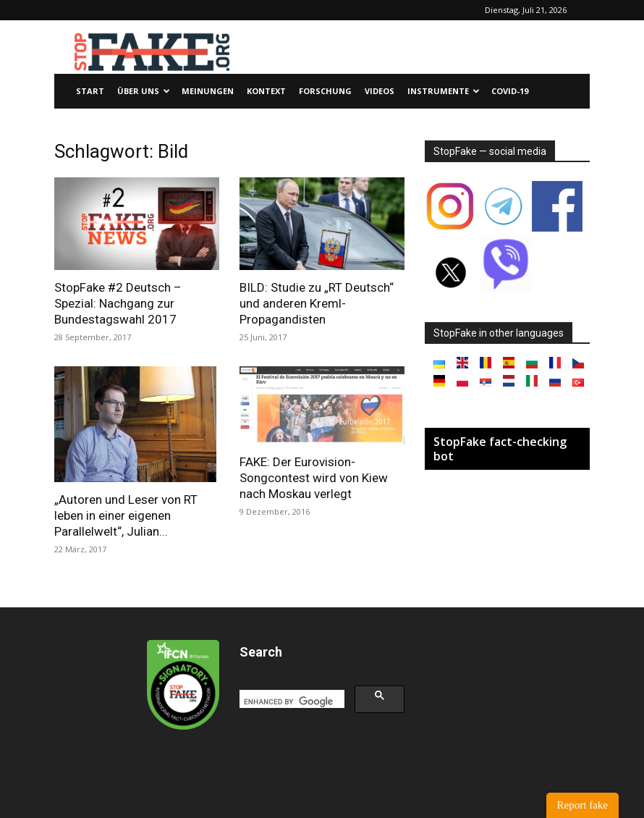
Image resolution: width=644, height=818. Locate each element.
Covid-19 (510, 91)
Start (90, 91)
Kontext (266, 91)
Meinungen (208, 91)
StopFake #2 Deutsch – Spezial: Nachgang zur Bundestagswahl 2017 (118, 303)
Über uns (144, 91)
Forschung (325, 91)
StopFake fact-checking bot (500, 449)
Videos (380, 91)
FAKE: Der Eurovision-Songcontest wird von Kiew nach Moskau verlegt (314, 478)
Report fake (582, 805)
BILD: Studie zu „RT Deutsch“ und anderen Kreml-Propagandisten (317, 303)
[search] (291, 701)
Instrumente (444, 91)
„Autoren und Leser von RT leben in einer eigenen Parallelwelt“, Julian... (126, 515)
